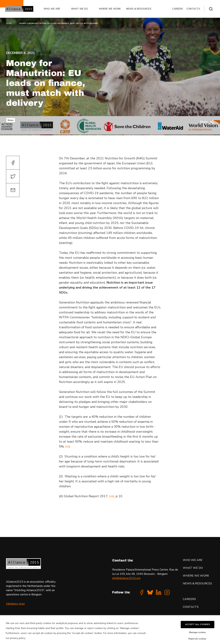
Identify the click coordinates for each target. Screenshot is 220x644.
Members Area (15, 604)
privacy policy (18, 642)
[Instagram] (167, 592)
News (11, 120)
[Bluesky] (150, 592)
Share (207, 122)
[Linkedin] (159, 592)
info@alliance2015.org (126, 578)
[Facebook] (142, 592)
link (68, 446)
